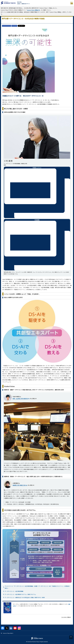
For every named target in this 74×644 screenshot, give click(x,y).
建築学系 (26, 399)
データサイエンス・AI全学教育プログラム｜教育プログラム (20, 594)
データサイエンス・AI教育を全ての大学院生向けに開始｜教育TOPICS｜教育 (25, 597)
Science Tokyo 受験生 (33, 10)
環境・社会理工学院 (18, 399)
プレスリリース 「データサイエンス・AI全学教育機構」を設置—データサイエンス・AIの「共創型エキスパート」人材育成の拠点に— (37, 587)
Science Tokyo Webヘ (8, 633)
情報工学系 (23, 485)
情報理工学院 (16, 485)
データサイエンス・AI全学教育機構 (14, 591)
